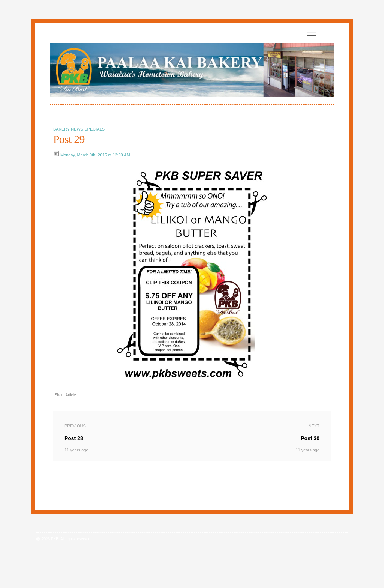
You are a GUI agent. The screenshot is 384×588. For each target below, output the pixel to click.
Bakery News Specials (79, 129)
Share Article (65, 395)
